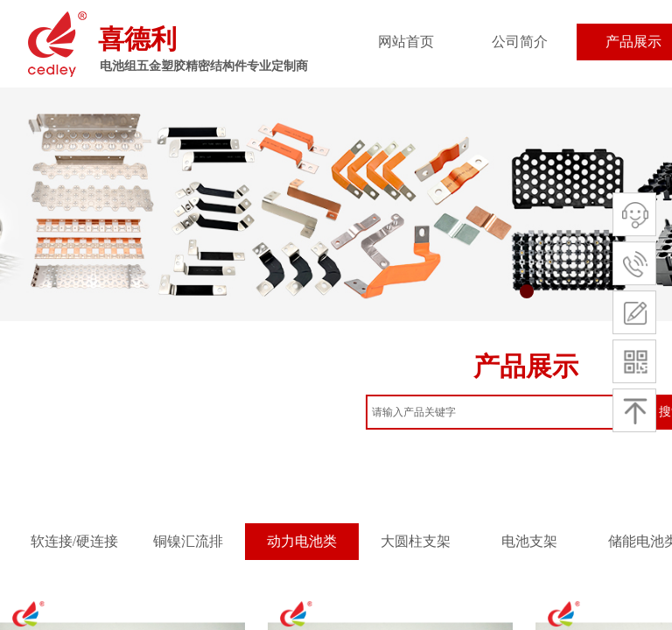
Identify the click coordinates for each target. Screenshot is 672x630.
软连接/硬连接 (74, 541)
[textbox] (507, 412)
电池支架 (529, 541)
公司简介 (520, 42)
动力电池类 (302, 541)
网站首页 (406, 42)
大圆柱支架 (416, 541)
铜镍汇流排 (188, 541)
